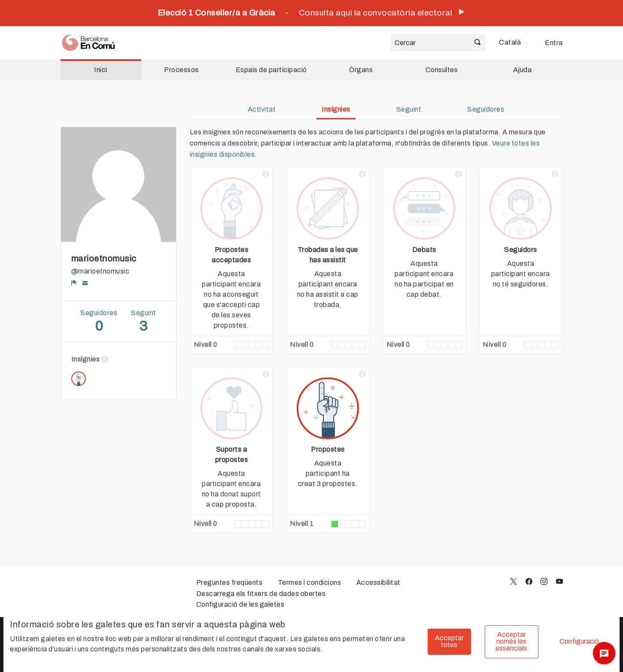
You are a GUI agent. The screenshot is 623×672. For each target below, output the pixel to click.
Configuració (579, 641)
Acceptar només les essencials (511, 641)
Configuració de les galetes (240, 604)
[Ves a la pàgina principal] (89, 43)
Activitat (262, 109)
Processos (181, 70)
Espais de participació (271, 70)
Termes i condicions (310, 582)
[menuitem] (515, 43)
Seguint (409, 109)
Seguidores (486, 109)
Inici (101, 70)
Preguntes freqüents (229, 582)
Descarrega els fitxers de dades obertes (261, 594)
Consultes (442, 70)
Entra (554, 43)
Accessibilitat (378, 582)
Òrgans (361, 70)
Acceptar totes (449, 641)
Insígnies (336, 109)
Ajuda (523, 70)
